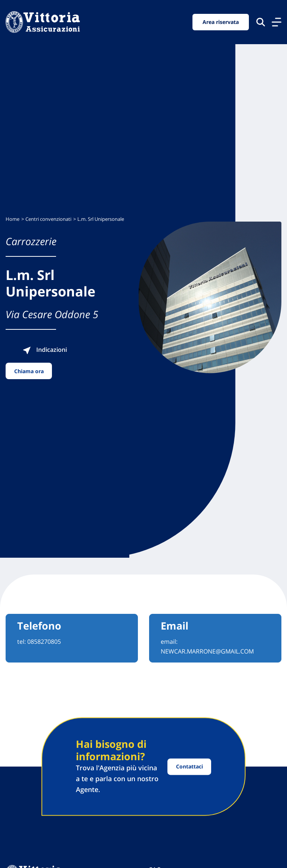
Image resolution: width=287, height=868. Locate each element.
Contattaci (189, 767)
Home (13, 219)
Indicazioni (45, 350)
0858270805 (44, 642)
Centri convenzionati (48, 219)
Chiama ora (29, 371)
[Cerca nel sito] (261, 22)
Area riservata (221, 22)
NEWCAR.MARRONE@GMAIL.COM (207, 651)
